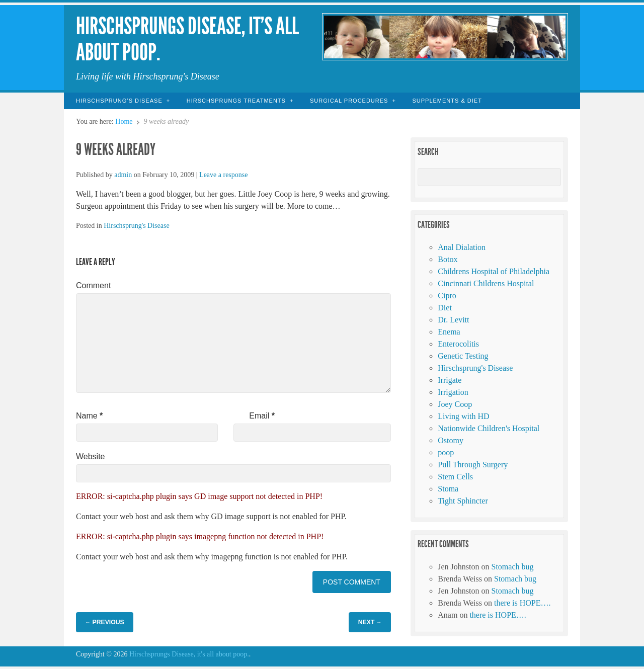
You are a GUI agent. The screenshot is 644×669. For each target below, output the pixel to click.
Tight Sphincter (463, 501)
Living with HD (463, 416)
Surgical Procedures (349, 101)
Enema (449, 332)
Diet (445, 308)
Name (89, 416)
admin (123, 175)
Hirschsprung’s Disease (119, 101)
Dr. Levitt (453, 320)
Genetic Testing (463, 356)
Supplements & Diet (447, 101)
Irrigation (453, 392)
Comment (93, 285)
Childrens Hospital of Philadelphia (494, 271)
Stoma (448, 489)
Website (91, 456)
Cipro (447, 296)
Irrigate (450, 380)
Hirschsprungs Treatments (236, 101)
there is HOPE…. (522, 603)
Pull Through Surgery (473, 465)
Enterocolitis (458, 344)
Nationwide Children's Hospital (489, 428)
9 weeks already (116, 149)
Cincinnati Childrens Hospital (486, 283)
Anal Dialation (462, 247)
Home (124, 121)
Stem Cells (455, 477)
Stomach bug (513, 567)
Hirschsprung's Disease (136, 226)
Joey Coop (455, 404)
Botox (448, 259)
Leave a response (223, 175)
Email (262, 416)
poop (446, 452)
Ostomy (451, 440)
